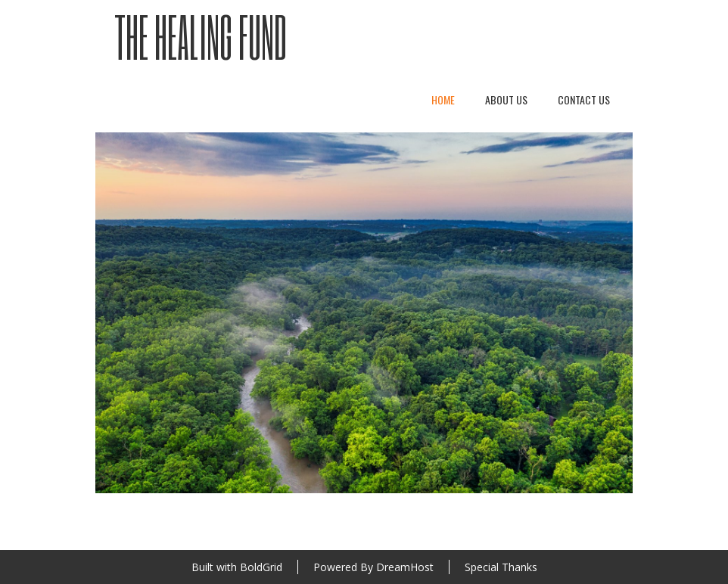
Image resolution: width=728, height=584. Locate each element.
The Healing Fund (201, 37)
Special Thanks (501, 567)
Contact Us (584, 99)
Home (443, 99)
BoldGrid (261, 567)
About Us (506, 99)
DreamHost (405, 567)
